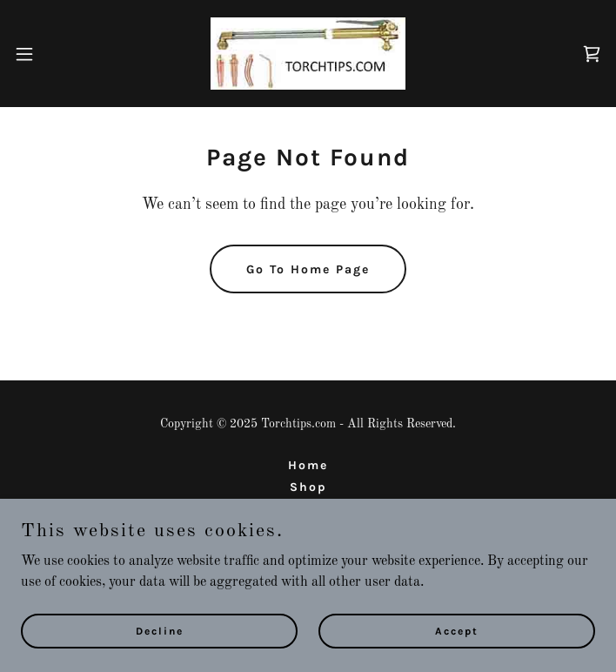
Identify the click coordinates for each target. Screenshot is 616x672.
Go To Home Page (308, 269)
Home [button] (308, 465)
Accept (457, 630)
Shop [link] (308, 487)
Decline (160, 630)
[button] (52, 54)
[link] (308, 54)
